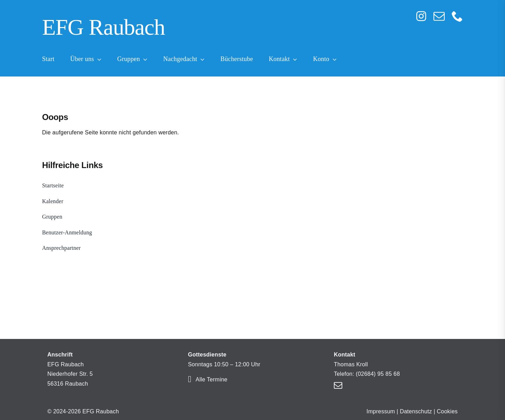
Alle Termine (212, 379)
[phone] (457, 16)
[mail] (439, 16)
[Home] (209, 28)
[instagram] (421, 16)
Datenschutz (416, 411)
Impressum (381, 411)
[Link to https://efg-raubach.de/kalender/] (190, 379)
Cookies (447, 411)
